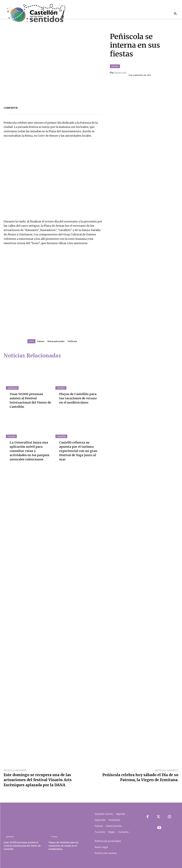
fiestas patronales (56, 341)
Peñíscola (72, 341)
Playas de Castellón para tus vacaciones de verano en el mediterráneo (80, 398)
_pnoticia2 (12, 388)
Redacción (120, 73)
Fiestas (115, 66)
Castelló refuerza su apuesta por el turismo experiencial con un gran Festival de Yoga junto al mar (78, 451)
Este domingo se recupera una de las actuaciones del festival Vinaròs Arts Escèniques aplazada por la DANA (38, 780)
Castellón (61, 436)
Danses (41, 341)
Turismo (61, 388)
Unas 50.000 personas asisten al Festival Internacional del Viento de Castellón (22, 846)
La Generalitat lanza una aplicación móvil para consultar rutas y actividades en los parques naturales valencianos (29, 451)
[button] (175, 14)
